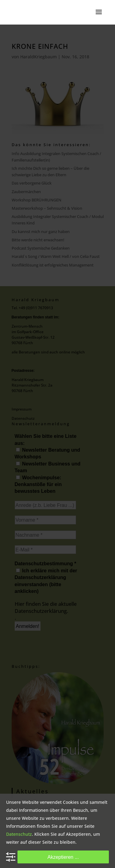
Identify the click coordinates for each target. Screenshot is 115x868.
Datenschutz (19, 834)
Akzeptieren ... (63, 857)
